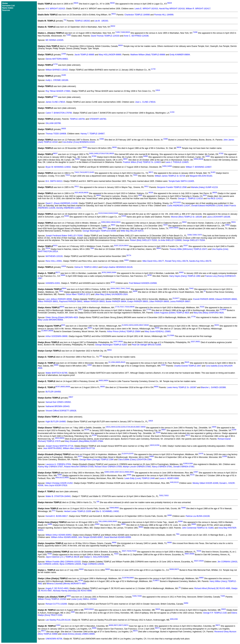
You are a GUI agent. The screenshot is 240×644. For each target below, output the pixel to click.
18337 (116, 342)
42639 (64, 266)
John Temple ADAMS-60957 (91, 537)
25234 (121, 246)
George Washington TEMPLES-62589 (99, 231)
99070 (177, 569)
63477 (177, 298)
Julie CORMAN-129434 (48, 564)
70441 (123, 289)
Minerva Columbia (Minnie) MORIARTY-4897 (66, 584)
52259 (123, 427)
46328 (81, 193)
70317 (122, 307)
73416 (82, 172)
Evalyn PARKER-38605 (138, 301)
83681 (97, 524)
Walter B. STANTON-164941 (58, 496)
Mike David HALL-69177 (153, 261)
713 (65, 20)
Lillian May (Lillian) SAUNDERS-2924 (111, 294)
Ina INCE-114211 (215, 198)
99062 (117, 508)
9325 (140, 195)
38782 (104, 272)
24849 (113, 427)
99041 (119, 222)
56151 (55, 246)
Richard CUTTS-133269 (56, 604)
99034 (120, 45)
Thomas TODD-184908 (56, 134)
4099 (73, 612)
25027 (124, 551)
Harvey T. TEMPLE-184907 (93, 134)
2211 (54, 511)
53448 (116, 213)
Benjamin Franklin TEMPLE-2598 (172, 187)
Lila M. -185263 (101, 21)
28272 (58, 272)
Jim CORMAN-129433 (227, 562)
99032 (113, 26)
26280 (64, 75)
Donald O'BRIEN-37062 (184, 467)
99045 (62, 307)
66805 (118, 362)
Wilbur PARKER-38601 (48, 301)
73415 (77, 172)
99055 (63, 387)
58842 (108, 222)
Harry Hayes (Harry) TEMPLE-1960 (185, 276)
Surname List (8, 6)
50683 (109, 272)
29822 (118, 289)
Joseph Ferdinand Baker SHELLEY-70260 (64, 236)
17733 (117, 307)
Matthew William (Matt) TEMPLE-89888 (148, 55)
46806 (111, 625)
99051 (198, 342)
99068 (192, 554)
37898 (172, 336)
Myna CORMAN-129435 (70, 564)
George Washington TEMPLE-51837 (111, 345)
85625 (123, 362)
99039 (86, 193)
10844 (171, 228)
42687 (117, 472)
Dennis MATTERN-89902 (57, 59)
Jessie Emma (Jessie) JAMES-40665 (78, 634)
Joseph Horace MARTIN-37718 (59, 446)
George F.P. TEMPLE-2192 (215, 613)
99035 (64, 129)
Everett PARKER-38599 (204, 299)
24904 (126, 260)
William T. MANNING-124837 (199, 167)
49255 (136, 325)
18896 (169, 515)
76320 (134, 551)
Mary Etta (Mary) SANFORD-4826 (209, 313)
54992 (96, 154)
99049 (51, 331)
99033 (128, 32)
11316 (172, 112)
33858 (103, 222)
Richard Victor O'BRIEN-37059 (108, 467)
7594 (92, 248)
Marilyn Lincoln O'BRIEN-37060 (137, 467)
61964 (191, 464)
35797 (58, 387)
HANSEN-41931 (53, 283)
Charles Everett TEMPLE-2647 (188, 366)
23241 (55, 96)
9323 (76, 193)
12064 (113, 362)
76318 (129, 551)
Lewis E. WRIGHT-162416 (146, 9)
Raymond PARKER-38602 (71, 301)
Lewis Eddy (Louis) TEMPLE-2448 (139, 478)
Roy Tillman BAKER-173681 (58, 91)
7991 (100, 521)
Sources (6, 10)
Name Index (8, 8)
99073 (121, 625)
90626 (92, 609)
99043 (126, 246)
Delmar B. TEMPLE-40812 (86, 267)
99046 (132, 307)
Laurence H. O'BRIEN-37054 (58, 464)
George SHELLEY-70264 (194, 240)
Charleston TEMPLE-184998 (137, 15)
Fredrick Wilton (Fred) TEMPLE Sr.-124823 (142, 162)
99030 (112, 3)
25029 (201, 561)
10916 (158, 90)
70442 (128, 289)
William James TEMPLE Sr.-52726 (170, 176)
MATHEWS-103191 (54, 256)
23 (205, 291)
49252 (126, 325)
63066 (105, 521)
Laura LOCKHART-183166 (218, 217)
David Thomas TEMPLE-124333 (105, 36)
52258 (118, 427)
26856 (68, 596)
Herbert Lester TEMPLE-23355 (78, 511)
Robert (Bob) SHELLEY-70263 (143, 240)
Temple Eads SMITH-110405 (181, 181)
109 (101, 356)
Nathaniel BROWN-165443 (58, 406)
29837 (71, 397)
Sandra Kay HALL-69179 (200, 261)
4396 (176, 619)
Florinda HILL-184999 (164, 15)
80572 (87, 172)
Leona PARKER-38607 (180, 301)
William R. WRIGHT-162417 (198, 9)
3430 (57, 478)
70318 (127, 307)
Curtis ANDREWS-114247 (179, 206)
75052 (161, 496)
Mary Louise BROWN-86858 (50, 320)
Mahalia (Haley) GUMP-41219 (204, 187)
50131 (122, 472)
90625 (86, 609)
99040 (113, 222)
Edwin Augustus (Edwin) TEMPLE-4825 (172, 313)
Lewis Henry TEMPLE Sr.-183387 (182, 387)
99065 (194, 524)
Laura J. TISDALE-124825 (177, 162)
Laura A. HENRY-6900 (169, 478)
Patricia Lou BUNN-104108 (198, 516)
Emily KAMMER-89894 (180, 55)
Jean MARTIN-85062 (52, 448)
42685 (107, 472)
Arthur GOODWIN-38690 (56, 336)
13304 (58, 625)
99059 (62, 438)
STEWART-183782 (98, 119)
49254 (131, 325)
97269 (101, 154)
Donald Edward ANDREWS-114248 (207, 206)
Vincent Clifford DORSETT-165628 (61, 411)
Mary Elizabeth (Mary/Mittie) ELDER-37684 (84, 441)
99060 (127, 472)
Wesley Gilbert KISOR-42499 (205, 483)
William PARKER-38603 (94, 301)
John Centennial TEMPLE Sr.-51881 (198, 528)
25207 (116, 246)
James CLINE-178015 (55, 102)
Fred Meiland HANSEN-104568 (143, 283)
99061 (132, 472)
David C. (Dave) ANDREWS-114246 (62, 203)
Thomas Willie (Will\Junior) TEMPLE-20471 (189, 249)
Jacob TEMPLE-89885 (84, 55)
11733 (55, 64)
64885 (152, 456)
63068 (110, 521)
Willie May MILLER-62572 (132, 231)
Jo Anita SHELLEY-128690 (170, 240)
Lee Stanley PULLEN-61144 (58, 620)
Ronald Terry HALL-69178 (177, 261)
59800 (132, 578)
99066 (114, 543)
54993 (145, 156)
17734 (193, 317)
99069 (81, 569)
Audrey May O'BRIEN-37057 (50, 467)
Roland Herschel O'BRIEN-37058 (79, 467)
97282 (107, 154)
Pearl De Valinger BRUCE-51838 (146, 345)
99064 (123, 524)
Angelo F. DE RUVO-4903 (57, 588)
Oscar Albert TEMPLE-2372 (78, 294)
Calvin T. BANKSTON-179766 (59, 113)
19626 (151, 421)
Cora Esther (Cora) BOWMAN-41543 (78, 142)
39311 (77, 187)
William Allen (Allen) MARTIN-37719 (79, 448)
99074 (126, 625)
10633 (108, 427)
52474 (126, 454)
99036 (85, 147)
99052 (109, 350)
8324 (63, 325)
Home (5, 3)
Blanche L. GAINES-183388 (213, 387)
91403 (92, 172)
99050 (121, 342)
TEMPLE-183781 (77, 119)
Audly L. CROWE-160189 (57, 80)
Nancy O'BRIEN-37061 (162, 467)
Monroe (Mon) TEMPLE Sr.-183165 (187, 217)
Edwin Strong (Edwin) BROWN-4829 (62, 317)
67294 (128, 427)
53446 (111, 213)
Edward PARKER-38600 (226, 299)
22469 (64, 54)
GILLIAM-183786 (53, 123)
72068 (189, 235)
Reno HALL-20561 (54, 261)
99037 (55, 154)
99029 (76, 3)
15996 (102, 139)
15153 (100, 213)
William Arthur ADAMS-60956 (64, 537)
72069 (195, 235)
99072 (116, 625)
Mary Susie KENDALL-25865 (158, 331)
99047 (141, 325)
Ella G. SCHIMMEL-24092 (107, 511)
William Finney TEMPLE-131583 (52, 599)
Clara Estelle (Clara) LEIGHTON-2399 (135, 460)
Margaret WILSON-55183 (201, 176)
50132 (62, 478)
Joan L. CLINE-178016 (145, 102)
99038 (112, 154)
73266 (140, 596)
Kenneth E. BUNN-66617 (57, 516)
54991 (91, 154)
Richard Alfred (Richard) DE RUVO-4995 (212, 588)
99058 (143, 427)
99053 (101, 381)
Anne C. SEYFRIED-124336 (136, 36)
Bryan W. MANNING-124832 (58, 167)
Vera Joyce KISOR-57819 (56, 485)
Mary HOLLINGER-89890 (110, 55)
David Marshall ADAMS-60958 (118, 537)
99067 (187, 554)
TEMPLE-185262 (82, 21)
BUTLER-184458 (53, 392)
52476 (131, 454)
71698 (123, 32)
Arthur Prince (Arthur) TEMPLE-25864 (124, 331)
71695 (118, 32)
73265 (134, 596)
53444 (105, 213)
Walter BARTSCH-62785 (57, 373)
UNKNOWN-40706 (54, 639)
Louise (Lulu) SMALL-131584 (84, 599)
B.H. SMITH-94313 (54, 181)
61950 (225, 456)
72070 (165, 225)
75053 (166, 496)
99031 (114, 14)
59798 (126, 578)
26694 (113, 289)
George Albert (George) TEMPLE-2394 (96, 460)
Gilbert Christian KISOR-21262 (59, 483)
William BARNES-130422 (57, 70)
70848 (112, 508)
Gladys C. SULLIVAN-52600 (96, 557)
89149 (133, 427)
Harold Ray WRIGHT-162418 (172, 9)
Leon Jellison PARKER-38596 (59, 299)
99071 (157, 581)
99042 (105, 228)
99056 (68, 387)
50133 (176, 482)
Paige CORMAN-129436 (93, 564)
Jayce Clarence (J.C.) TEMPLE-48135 (62, 557)
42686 (112, 472)
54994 (196, 159)
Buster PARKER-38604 (116, 301)
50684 (114, 272)
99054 (106, 381)
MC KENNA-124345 (54, 40)
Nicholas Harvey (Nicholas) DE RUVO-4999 (72, 591)
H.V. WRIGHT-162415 (55, 9)
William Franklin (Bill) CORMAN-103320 (63, 562)
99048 (146, 325)
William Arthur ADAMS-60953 (59, 535)
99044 (64, 289)
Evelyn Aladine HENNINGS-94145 (117, 267)
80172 (188, 435)
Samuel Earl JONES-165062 (58, 402)
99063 (115, 521)
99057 (138, 427)
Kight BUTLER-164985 (56, 422)
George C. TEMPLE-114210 (190, 198)
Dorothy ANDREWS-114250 (69, 208)
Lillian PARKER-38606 (159, 301)
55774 (129, 256)
